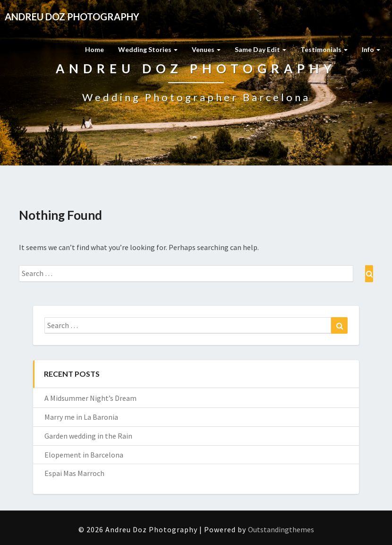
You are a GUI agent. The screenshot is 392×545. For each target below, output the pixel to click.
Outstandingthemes (281, 529)
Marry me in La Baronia (81, 417)
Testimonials (324, 49)
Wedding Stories (148, 49)
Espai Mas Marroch (74, 473)
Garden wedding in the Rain (88, 436)
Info (371, 49)
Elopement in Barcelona (84, 455)
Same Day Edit (260, 49)
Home (94, 49)
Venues (206, 49)
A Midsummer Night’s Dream (90, 398)
